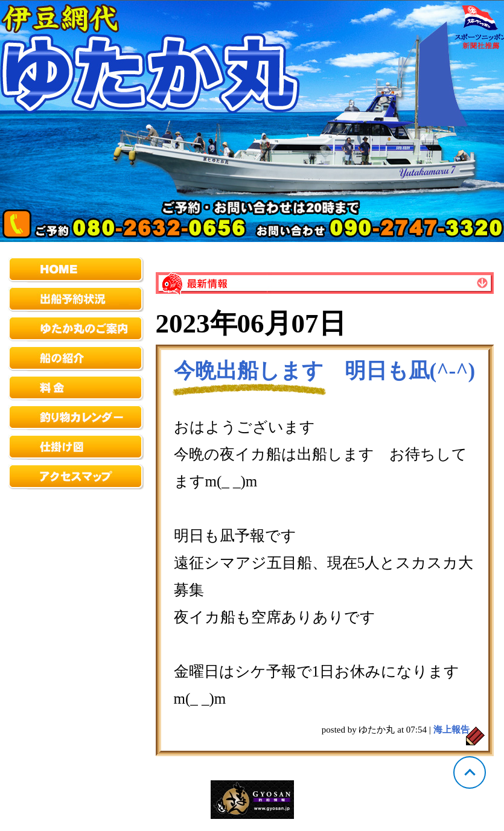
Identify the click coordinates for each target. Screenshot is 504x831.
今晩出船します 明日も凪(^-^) (325, 371)
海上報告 (451, 730)
